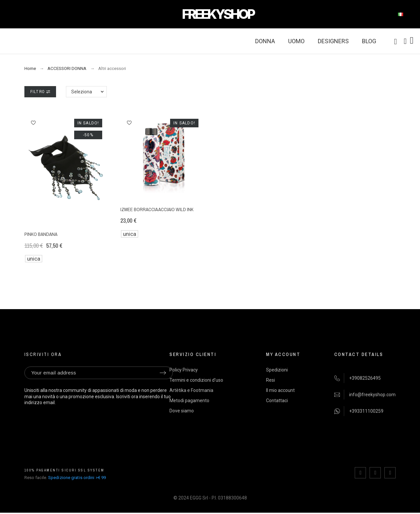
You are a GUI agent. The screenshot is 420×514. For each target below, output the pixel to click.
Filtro (40, 92)
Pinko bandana (41, 234)
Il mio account (280, 390)
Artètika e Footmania (191, 390)
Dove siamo (182, 411)
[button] (33, 123)
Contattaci (277, 401)
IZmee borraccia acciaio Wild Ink (157, 209)
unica (34, 259)
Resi (270, 380)
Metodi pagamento (189, 401)
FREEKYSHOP (218, 14)
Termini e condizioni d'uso (196, 380)
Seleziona (82, 92)
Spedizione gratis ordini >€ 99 (77, 478)
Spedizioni (277, 370)
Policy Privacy (184, 370)
